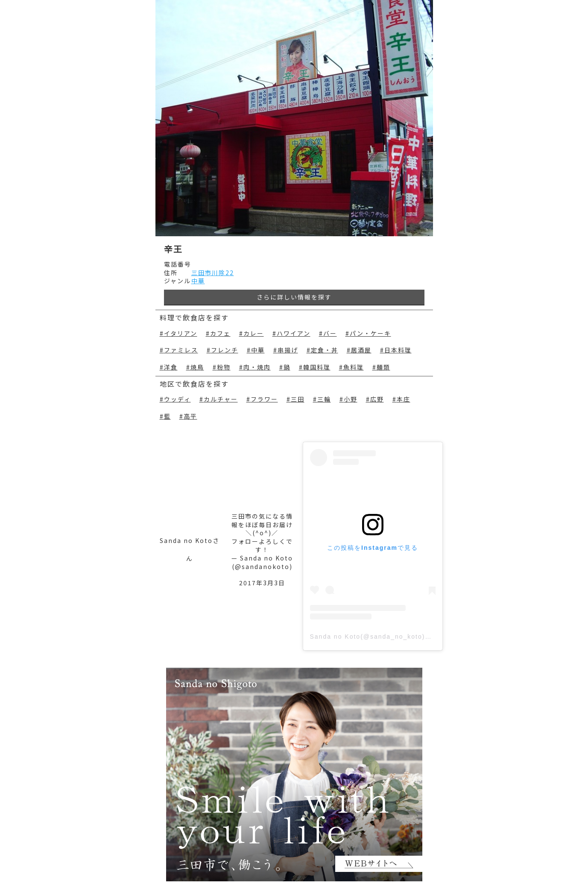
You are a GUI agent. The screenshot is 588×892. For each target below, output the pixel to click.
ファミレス (181, 350)
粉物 (224, 367)
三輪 (324, 399)
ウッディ (177, 399)
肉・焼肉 (257, 367)
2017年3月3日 (262, 583)
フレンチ (225, 350)
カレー (254, 333)
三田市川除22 (213, 273)
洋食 (171, 367)
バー (330, 333)
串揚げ (288, 350)
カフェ (220, 333)
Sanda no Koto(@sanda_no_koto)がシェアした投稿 (395, 637)
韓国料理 (317, 367)
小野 (351, 399)
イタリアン (181, 333)
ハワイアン (294, 333)
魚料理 (354, 367)
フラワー (264, 399)
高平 (190, 416)
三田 (298, 399)
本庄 (404, 399)
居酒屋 (361, 350)
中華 (198, 281)
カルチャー (221, 399)
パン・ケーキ (370, 333)
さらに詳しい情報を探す (294, 297)
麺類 (383, 367)
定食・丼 (325, 350)
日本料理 (398, 350)
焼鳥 (197, 367)
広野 (377, 399)
